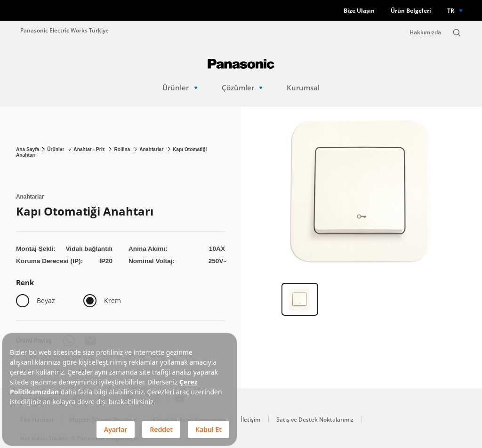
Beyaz (46, 300)
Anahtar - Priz (90, 149)
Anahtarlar (152, 149)
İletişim (250, 420)
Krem (112, 300)
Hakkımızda (425, 32)
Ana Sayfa (28, 149)
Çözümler (242, 88)
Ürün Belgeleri (411, 11)
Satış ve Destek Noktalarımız (315, 420)
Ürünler (180, 88)
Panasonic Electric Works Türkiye (64, 30)
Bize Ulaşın (359, 11)
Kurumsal (303, 88)
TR (451, 10)
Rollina (123, 149)
